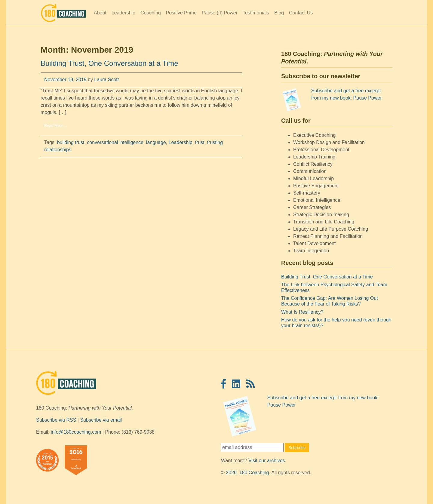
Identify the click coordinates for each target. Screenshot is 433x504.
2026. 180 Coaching (247, 473)
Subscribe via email (101, 420)
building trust (71, 142)
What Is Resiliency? (302, 312)
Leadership (123, 13)
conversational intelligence (115, 142)
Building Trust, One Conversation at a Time (109, 63)
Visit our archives (267, 461)
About (100, 13)
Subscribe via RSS (56, 420)
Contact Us (301, 13)
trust (200, 142)
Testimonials (256, 13)
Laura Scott (106, 80)
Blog (279, 13)
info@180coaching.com (76, 432)
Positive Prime (181, 13)
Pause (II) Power (220, 13)
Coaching (151, 13)
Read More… (56, 126)
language (156, 142)
